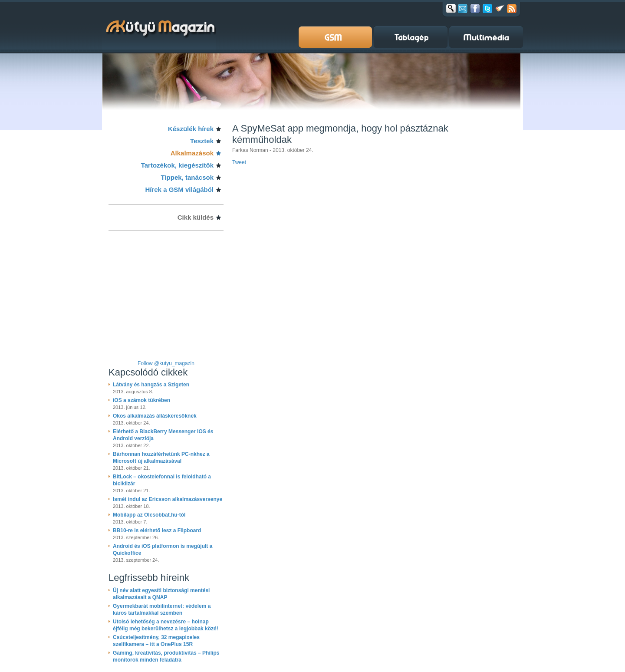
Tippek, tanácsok (187, 177)
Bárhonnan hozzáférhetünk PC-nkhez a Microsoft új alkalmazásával (161, 458)
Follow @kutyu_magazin (166, 363)
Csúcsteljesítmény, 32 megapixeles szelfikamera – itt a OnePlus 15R (156, 641)
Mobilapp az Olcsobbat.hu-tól (149, 515)
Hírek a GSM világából (179, 189)
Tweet (239, 162)
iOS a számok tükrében (141, 400)
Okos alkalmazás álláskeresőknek (155, 416)
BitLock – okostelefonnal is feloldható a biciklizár (162, 480)
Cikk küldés (196, 217)
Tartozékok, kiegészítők (177, 165)
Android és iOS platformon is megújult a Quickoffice (163, 550)
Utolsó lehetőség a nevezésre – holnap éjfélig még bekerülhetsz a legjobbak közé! (166, 625)
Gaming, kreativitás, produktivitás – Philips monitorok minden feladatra (166, 656)
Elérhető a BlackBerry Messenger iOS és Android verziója (163, 435)
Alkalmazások (192, 153)
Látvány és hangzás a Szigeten (151, 385)
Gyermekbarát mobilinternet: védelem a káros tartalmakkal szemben (162, 609)
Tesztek (202, 141)
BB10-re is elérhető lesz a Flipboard (157, 530)
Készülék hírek (191, 129)
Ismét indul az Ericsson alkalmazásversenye (168, 499)
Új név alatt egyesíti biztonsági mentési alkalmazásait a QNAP (161, 594)
